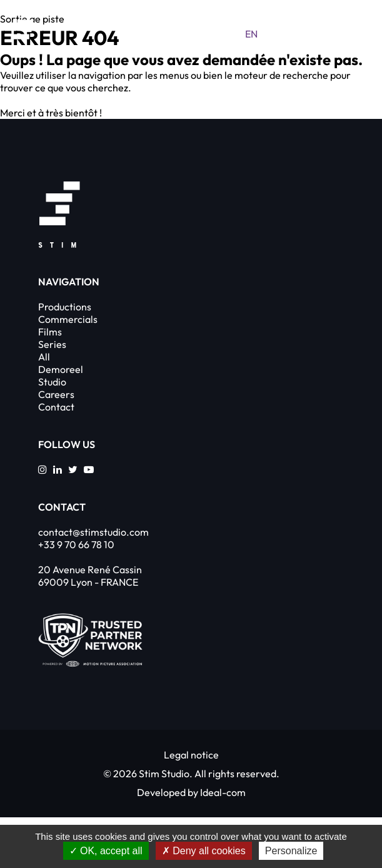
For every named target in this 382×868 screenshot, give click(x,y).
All (44, 357)
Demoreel (61, 369)
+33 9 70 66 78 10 (76, 544)
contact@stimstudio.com (93, 532)
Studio (52, 382)
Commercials (68, 319)
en (251, 34)
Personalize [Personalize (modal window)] (291, 851)
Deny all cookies (204, 851)
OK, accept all (106, 851)
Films (50, 332)
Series (52, 344)
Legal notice (191, 755)
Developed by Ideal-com (191, 792)
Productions (65, 307)
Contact (56, 407)
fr (276, 34)
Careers (56, 394)
